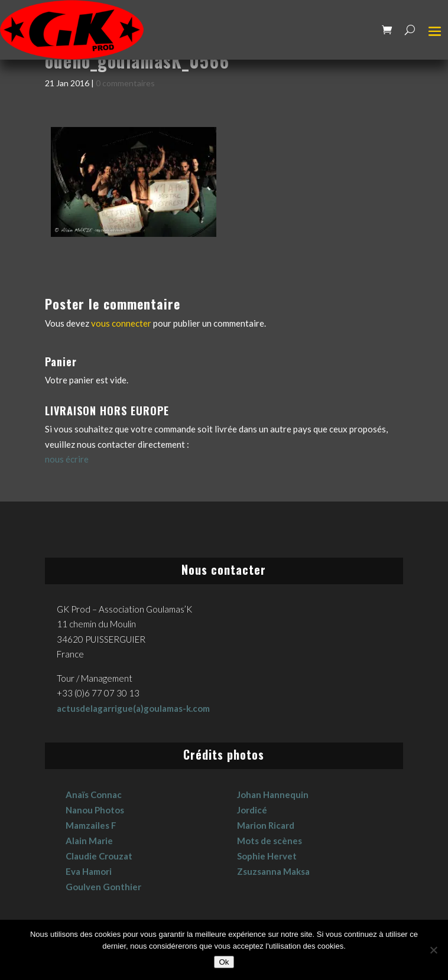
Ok (224, 962)
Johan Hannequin (273, 795)
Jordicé (252, 810)
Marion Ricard (266, 825)
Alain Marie (89, 841)
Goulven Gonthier (103, 887)
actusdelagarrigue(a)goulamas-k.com (133, 708)
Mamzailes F (91, 825)
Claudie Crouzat (99, 856)
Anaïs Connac (94, 795)
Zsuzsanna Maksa (273, 871)
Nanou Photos (95, 810)
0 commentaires (125, 83)
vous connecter (121, 323)
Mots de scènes (270, 841)
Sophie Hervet (267, 856)
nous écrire (67, 459)
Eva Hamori (89, 871)
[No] (433, 950)
